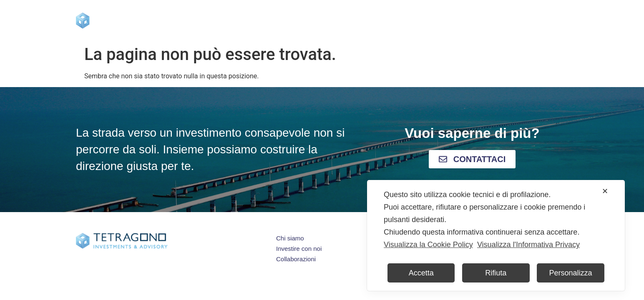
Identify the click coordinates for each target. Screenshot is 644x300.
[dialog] (496, 235)
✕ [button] (605, 191)
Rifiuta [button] (496, 273)
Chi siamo (257, 21)
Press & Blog (385, 20)
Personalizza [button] (571, 273)
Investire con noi (321, 20)
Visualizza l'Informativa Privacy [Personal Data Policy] (528, 245)
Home (212, 20)
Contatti (501, 20)
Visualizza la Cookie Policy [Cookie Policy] (428, 245)
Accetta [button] (421, 273)
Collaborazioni (446, 20)
